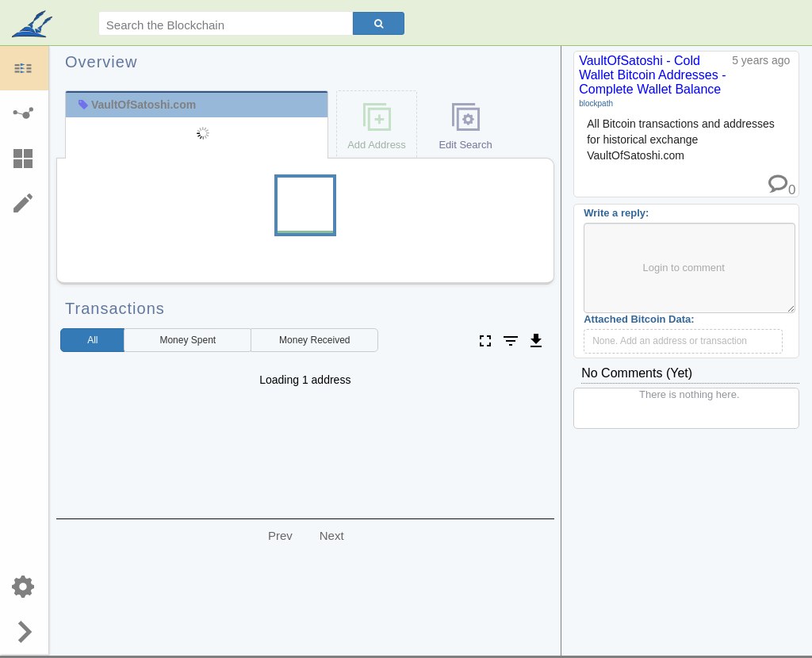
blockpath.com (34, 25)
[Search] (379, 23)
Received (314, 340)
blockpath (596, 103)
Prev (280, 536)
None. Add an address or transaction (670, 341)
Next (332, 536)
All (92, 340)
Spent (188, 340)
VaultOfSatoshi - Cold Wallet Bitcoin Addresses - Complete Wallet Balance (652, 75)
